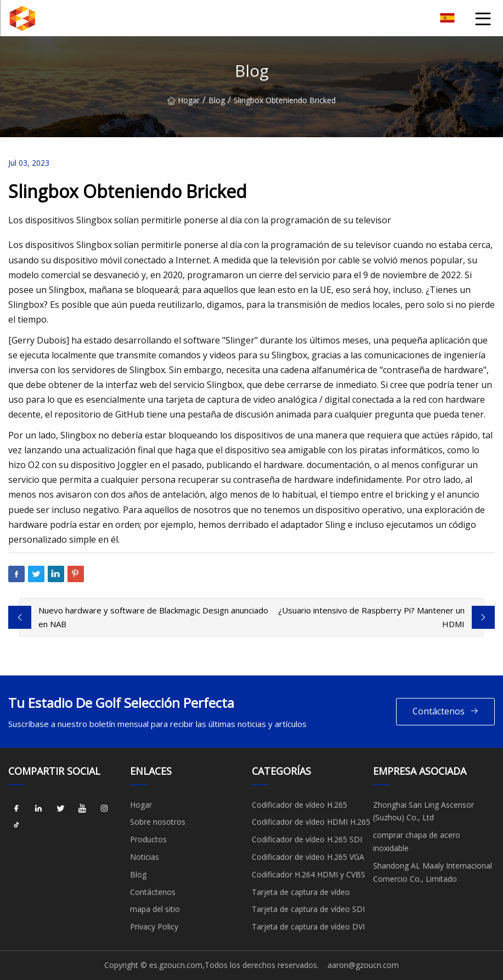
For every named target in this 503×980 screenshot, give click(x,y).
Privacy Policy (154, 927)
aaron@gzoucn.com (363, 965)
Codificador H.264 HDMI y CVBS (309, 874)
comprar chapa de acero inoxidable (417, 841)
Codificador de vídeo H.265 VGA (308, 857)
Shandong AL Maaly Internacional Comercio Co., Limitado (433, 872)
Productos (148, 839)
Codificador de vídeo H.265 (299, 805)
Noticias (145, 857)
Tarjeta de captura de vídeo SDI (308, 909)
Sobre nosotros (158, 822)
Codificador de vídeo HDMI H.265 (311, 822)
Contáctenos (446, 711)
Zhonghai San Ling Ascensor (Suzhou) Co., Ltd (423, 811)
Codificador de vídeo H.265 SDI (307, 839)
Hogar (184, 100)
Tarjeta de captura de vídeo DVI (308, 927)
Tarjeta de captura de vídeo (301, 892)
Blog (217, 100)
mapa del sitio (155, 909)
